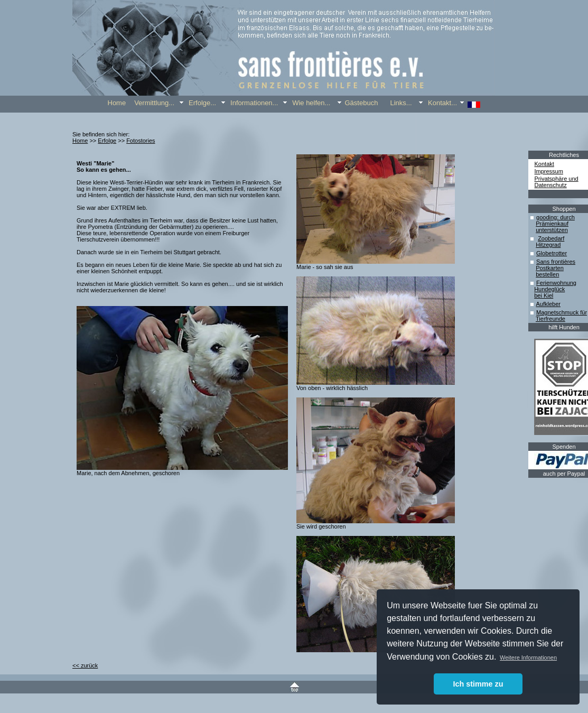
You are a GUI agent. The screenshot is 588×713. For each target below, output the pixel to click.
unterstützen (552, 230)
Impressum (549, 171)
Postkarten (550, 268)
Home (80, 141)
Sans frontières (556, 262)
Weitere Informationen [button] (528, 658)
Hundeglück (549, 289)
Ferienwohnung (556, 283)
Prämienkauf (552, 224)
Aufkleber (548, 304)
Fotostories (141, 141)
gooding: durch (556, 217)
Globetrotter (552, 253)
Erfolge (107, 141)
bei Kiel (544, 295)
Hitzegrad (548, 245)
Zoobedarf (551, 238)
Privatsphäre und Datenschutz (557, 182)
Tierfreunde (550, 319)
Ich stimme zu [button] (478, 684)
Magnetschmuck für (562, 312)
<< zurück (85, 665)
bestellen (547, 274)
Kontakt (544, 164)
